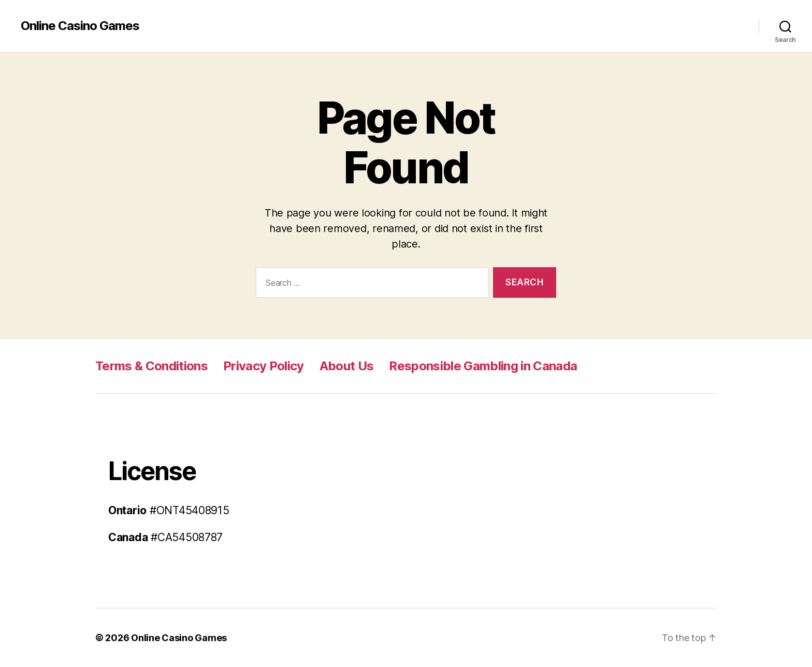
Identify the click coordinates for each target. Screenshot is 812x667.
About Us (347, 366)
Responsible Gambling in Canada (483, 366)
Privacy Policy (264, 366)
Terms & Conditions (151, 366)
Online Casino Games (80, 26)
